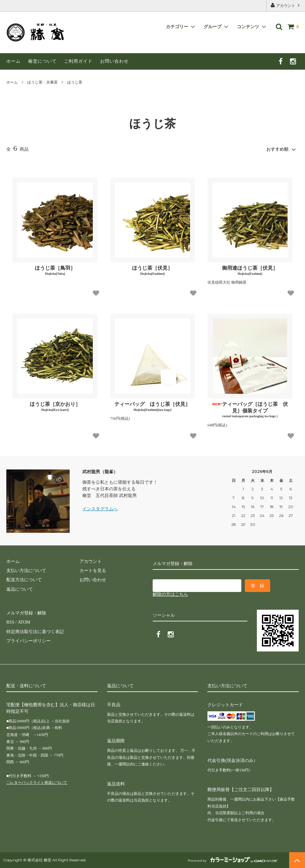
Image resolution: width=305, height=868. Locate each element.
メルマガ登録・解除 (26, 613)
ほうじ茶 (75, 82)
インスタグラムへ (100, 509)
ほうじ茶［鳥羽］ (55, 270)
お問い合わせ (114, 61)
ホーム (13, 61)
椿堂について (42, 61)
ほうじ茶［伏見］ (152, 270)
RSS (10, 622)
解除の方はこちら (170, 594)
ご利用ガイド (78, 61)
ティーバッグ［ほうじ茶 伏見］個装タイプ (250, 410)
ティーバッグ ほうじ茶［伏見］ (152, 407)
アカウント (286, 5)
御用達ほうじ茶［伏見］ (250, 270)
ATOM (24, 622)
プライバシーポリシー (29, 641)
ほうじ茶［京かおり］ (55, 407)
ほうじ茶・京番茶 (42, 82)
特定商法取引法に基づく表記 (35, 632)
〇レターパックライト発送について (37, 783)
